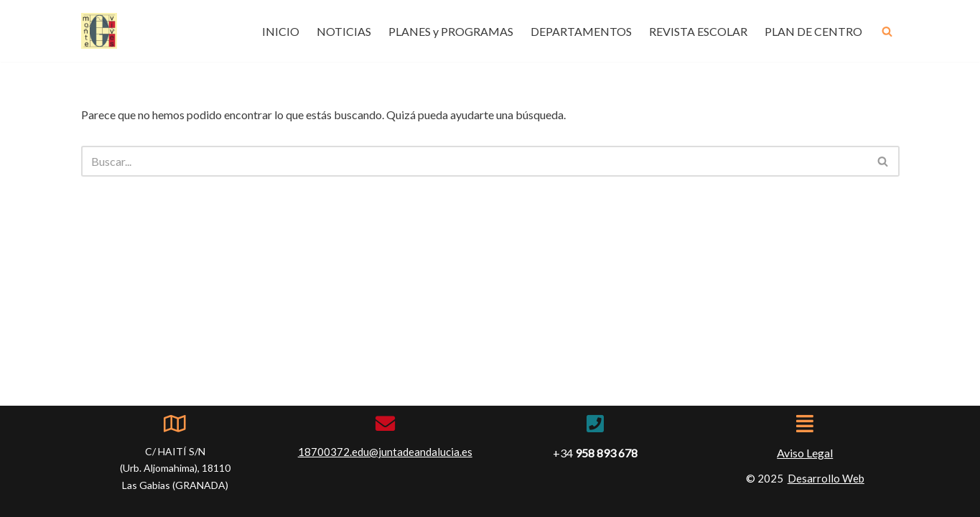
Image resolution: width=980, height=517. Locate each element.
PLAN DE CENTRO (813, 31)
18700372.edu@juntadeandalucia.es (385, 452)
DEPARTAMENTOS (581, 31)
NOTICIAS (344, 31)
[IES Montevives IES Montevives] (99, 31)
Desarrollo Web (826, 478)
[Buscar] (887, 31)
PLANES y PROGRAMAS (451, 31)
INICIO (281, 31)
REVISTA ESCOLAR (698, 31)
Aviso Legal (805, 453)
